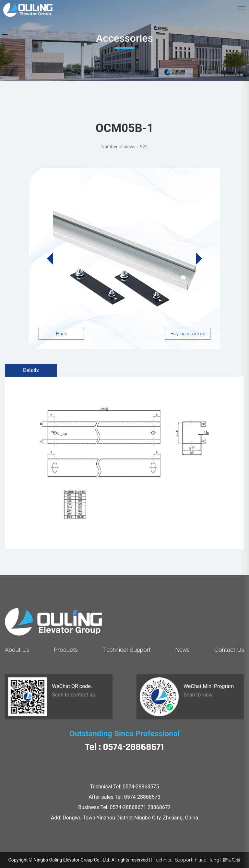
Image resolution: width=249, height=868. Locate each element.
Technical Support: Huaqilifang (186, 860)
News (183, 650)
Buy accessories (188, 334)
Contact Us (229, 650)
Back (61, 334)
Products (66, 650)
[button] (196, 259)
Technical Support (126, 650)
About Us (17, 650)
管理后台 (231, 860)
